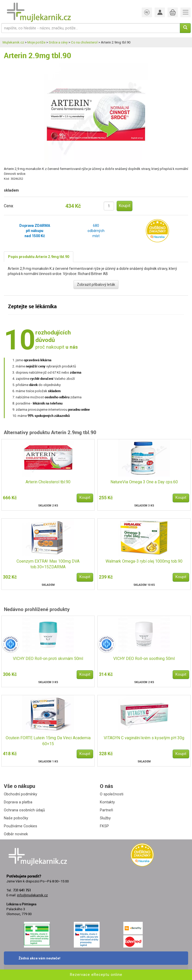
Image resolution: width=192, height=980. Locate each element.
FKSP (104, 826)
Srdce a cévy (58, 42)
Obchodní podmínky (21, 794)
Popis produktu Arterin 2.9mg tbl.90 (39, 257)
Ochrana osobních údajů (24, 810)
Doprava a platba (18, 802)
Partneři (106, 810)
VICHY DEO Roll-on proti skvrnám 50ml (48, 659)
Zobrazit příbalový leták (96, 285)
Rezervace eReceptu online (96, 975)
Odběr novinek (16, 834)
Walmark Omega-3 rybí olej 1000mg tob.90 (144, 561)
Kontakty (107, 802)
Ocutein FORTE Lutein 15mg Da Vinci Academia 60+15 (48, 741)
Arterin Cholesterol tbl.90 (48, 482)
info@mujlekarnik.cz (32, 895)
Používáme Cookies (21, 826)
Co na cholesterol (84, 42)
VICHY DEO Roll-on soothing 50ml (144, 659)
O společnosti (112, 794)
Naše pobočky (16, 818)
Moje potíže (36, 42)
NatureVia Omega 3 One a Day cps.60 (144, 482)
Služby (105, 818)
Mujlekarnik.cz (13, 42)
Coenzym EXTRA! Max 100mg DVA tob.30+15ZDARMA (48, 564)
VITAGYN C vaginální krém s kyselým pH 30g (144, 738)
